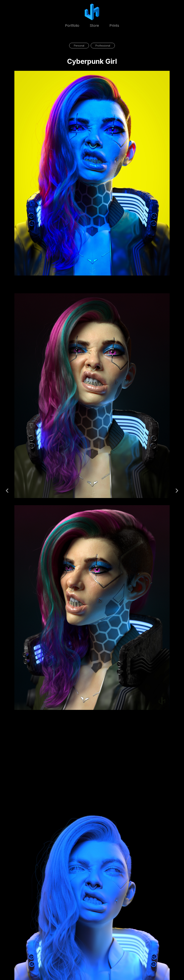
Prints (114, 26)
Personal (79, 46)
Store (94, 26)
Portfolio (72, 26)
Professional (103, 46)
